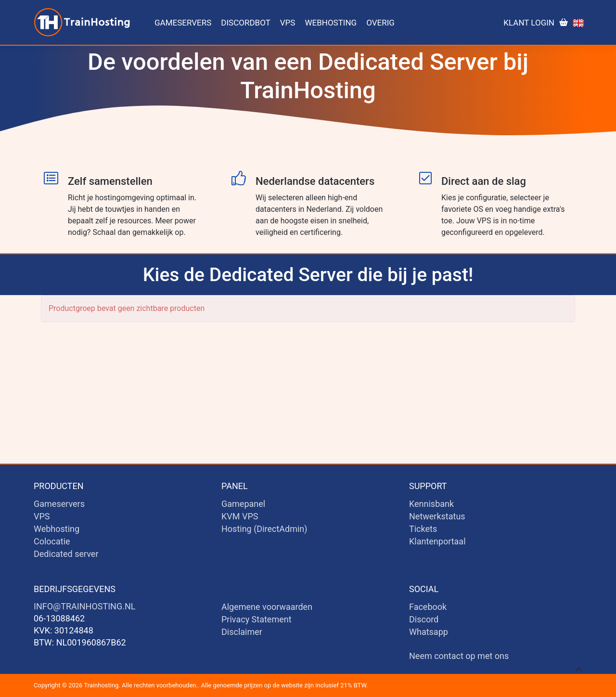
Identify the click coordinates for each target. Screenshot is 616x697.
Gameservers (183, 23)
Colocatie (52, 541)
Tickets (423, 529)
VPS (288, 23)
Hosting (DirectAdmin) (264, 529)
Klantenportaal (437, 541)
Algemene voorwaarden (267, 607)
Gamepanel (243, 504)
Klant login (529, 23)
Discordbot (245, 23)
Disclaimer (242, 632)
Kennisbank (431, 504)
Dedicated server (66, 554)
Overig (380, 23)
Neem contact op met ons (459, 656)
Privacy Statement (257, 619)
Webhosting (331, 23)
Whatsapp (429, 632)
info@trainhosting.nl (84, 606)
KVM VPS (240, 516)
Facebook (428, 607)
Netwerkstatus (437, 516)
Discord (424, 619)
